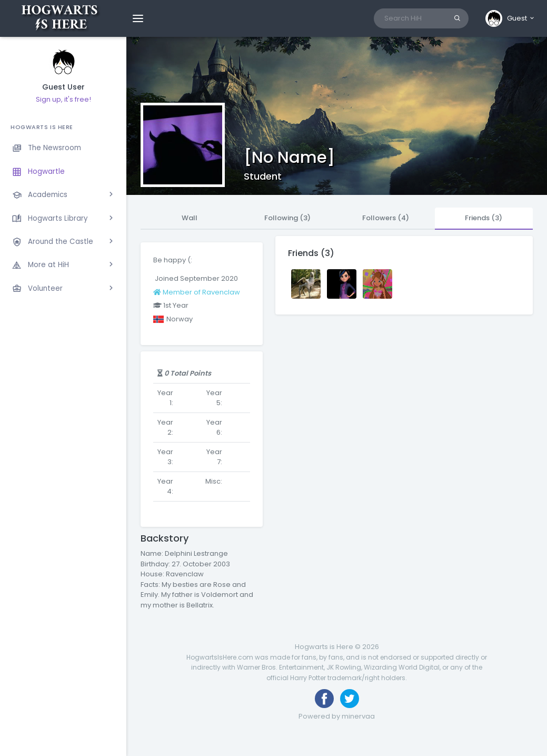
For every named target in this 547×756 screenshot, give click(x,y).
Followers (386, 218)
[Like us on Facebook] (324, 699)
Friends (484, 218)
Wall (190, 218)
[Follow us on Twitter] (350, 699)
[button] (510, 18)
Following (287, 218)
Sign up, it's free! (63, 99)
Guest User (63, 87)
